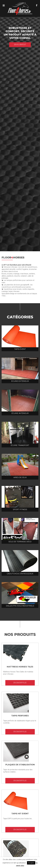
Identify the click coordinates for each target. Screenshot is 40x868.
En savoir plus (20, 683)
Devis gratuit (20, 45)
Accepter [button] (31, 863)
